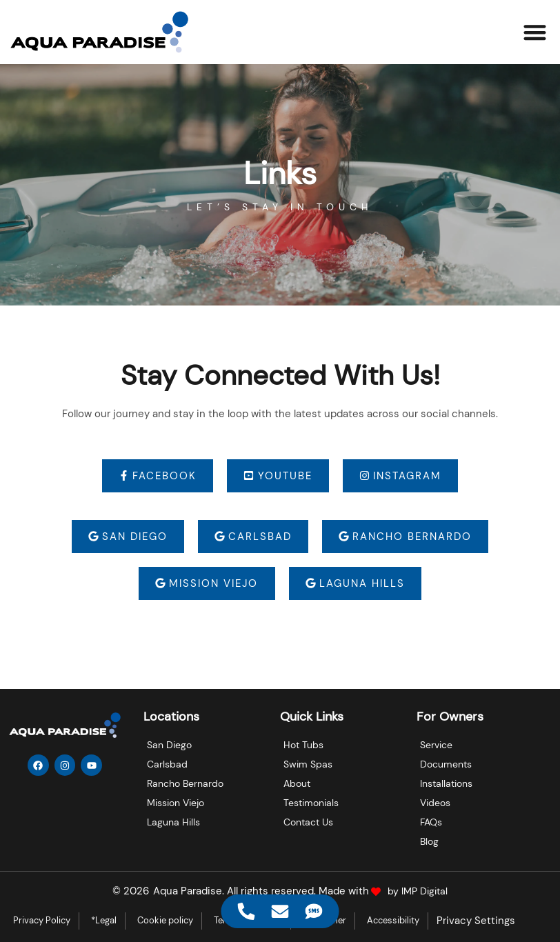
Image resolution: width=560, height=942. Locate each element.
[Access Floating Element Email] (280, 911)
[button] (536, 32)
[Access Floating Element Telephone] (247, 911)
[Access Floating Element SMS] (314, 911)
